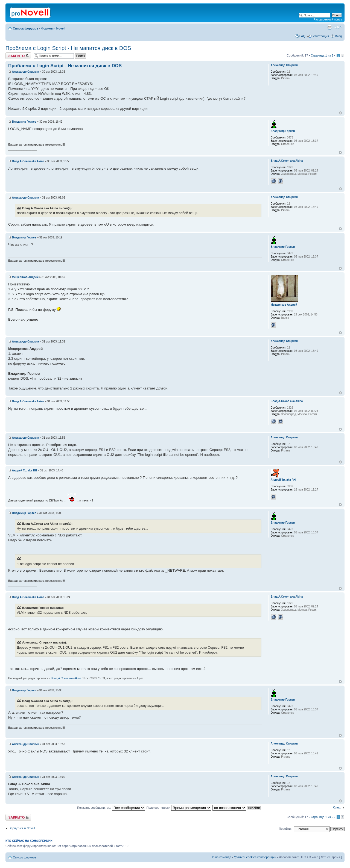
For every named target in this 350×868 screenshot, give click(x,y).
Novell (61, 28)
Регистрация (320, 36)
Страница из (322, 55)
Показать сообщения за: (111, 808)
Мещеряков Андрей (25, 277)
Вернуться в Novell (22, 828)
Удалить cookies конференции (255, 857)
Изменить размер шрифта (338, 27)
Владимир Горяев (24, 122)
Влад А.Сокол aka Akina (28, 161)
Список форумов (26, 28)
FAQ (302, 36)
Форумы (47, 28)
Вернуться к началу (340, 113)
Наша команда (221, 857)
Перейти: (285, 829)
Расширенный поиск (328, 19)
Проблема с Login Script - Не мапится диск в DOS (68, 48)
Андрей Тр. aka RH (25, 470)
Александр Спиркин (26, 72)
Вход (338, 36)
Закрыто (18, 56)
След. (337, 807)
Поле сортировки (179, 808)
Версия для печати (329, 27)
